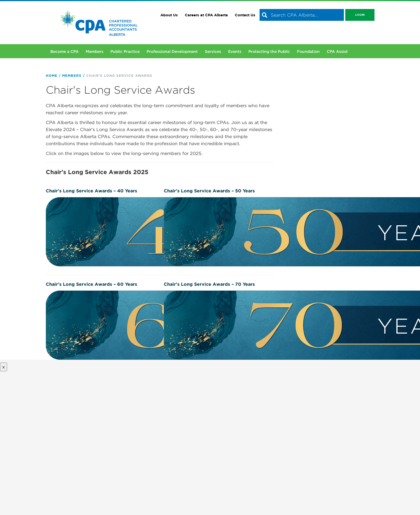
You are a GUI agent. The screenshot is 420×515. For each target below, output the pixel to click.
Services (213, 51)
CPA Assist (337, 51)
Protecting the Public (269, 51)
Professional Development (172, 51)
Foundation (308, 51)
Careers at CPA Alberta (206, 15)
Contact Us (245, 15)
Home (52, 76)
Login (360, 15)
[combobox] (302, 15)
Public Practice (125, 51)
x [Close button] (4, 367)
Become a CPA (64, 51)
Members (95, 51)
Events (235, 51)
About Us (169, 15)
